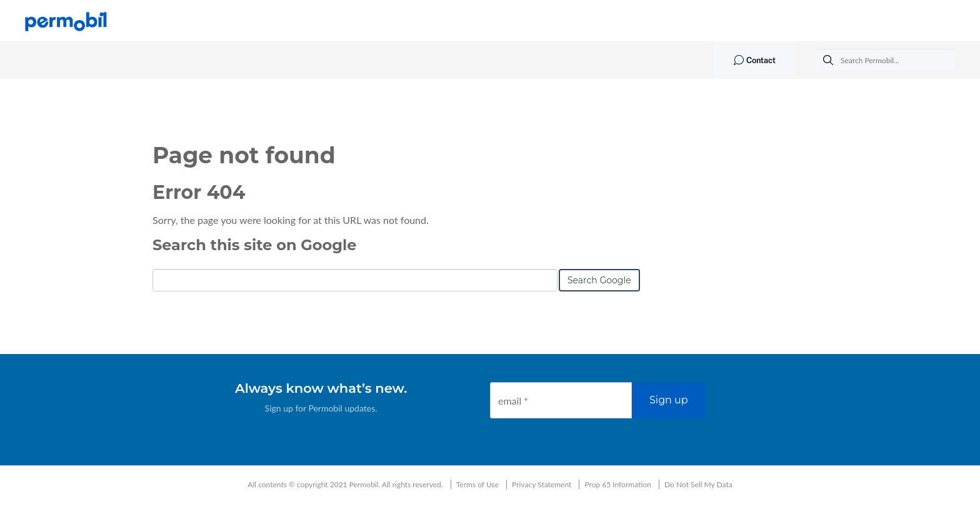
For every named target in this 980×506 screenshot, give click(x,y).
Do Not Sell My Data (698, 484)
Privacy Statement (542, 484)
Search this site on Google (254, 245)
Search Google (599, 280)
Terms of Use (477, 484)
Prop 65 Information (618, 484)
